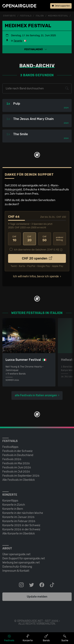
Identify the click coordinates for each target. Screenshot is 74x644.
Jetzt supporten (61, 6)
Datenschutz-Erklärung (17, 567)
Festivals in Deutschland (18, 455)
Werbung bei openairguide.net (21, 563)
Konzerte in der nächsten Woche (23, 513)
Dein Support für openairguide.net (24, 558)
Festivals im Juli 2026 (16, 472)
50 (45, 239)
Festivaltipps (10, 447)
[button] (37, 49)
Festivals (26, 16)
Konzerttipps (10, 501)
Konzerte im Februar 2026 (19, 521)
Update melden (37, 597)
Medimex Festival (58, 16)
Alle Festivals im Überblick (19, 480)
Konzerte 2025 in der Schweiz (21, 525)
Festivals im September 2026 (21, 476)
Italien (40, 16)
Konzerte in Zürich (14, 505)
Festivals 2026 (12, 459)
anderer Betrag (60, 239)
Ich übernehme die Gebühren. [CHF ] (37, 250)
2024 (66, 108)
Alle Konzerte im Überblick (19, 534)
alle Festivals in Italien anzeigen (36, 395)
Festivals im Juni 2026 (17, 468)
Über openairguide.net (16, 554)
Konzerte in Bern (13, 509)
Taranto (18, 41)
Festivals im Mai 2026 (16, 463)
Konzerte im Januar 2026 (18, 517)
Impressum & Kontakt (16, 571)
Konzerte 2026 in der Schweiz (21, 529)
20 (29, 239)
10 (14, 239)
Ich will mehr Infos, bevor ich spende (36, 276)
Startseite (9, 16)
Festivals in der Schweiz (17, 451)
